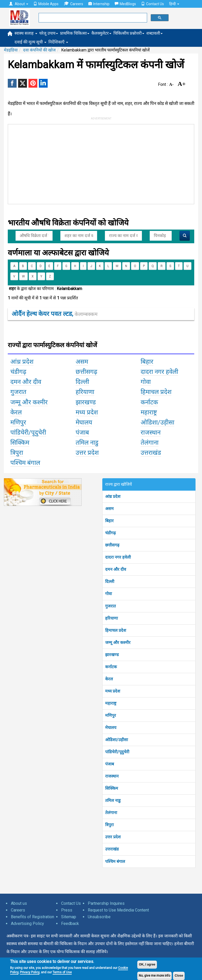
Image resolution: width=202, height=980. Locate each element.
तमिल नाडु (113, 800)
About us (19, 903)
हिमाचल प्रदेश (116, 630)
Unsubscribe (99, 917)
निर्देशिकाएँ (58, 42)
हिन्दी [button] (174, 4)
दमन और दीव (116, 569)
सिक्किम (112, 788)
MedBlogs (125, 4)
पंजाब (110, 764)
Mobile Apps (46, 4)
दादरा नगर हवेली (118, 557)
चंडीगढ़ (110, 533)
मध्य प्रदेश (113, 691)
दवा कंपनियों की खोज (39, 50)
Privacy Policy (30, 972)
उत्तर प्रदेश (113, 837)
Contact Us (153, 4)
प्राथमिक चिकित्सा (75, 33)
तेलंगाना (111, 813)
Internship (99, 4)
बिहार (109, 521)
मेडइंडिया (11, 50)
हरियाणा (111, 618)
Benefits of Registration (33, 917)
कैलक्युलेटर (101, 33)
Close (179, 976)
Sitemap (69, 917)
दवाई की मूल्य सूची (30, 42)
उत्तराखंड (112, 849)
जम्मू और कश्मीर (118, 643)
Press (67, 910)
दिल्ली (110, 582)
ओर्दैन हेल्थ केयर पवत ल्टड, (55, 314)
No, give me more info (154, 976)
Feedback (70, 924)
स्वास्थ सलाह (26, 33)
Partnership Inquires (106, 903)
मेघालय (111, 728)
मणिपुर (111, 715)
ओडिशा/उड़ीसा (117, 740)
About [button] (19, 4)
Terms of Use (62, 972)
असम (109, 509)
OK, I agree (147, 964)
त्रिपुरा (109, 825)
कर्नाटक (111, 667)
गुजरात (110, 606)
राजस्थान (112, 776)
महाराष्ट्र (111, 703)
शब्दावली (154, 33)
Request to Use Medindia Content (118, 910)
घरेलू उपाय (49, 33)
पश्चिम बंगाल (115, 861)
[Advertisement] (86, 163)
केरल (109, 679)
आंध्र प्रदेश (113, 496)
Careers (73, 4)
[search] (92, 18)
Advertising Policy (27, 924)
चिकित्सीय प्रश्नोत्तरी (129, 33)
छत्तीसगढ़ (112, 545)
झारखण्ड (112, 655)
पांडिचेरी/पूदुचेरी (117, 752)
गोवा (109, 594)
